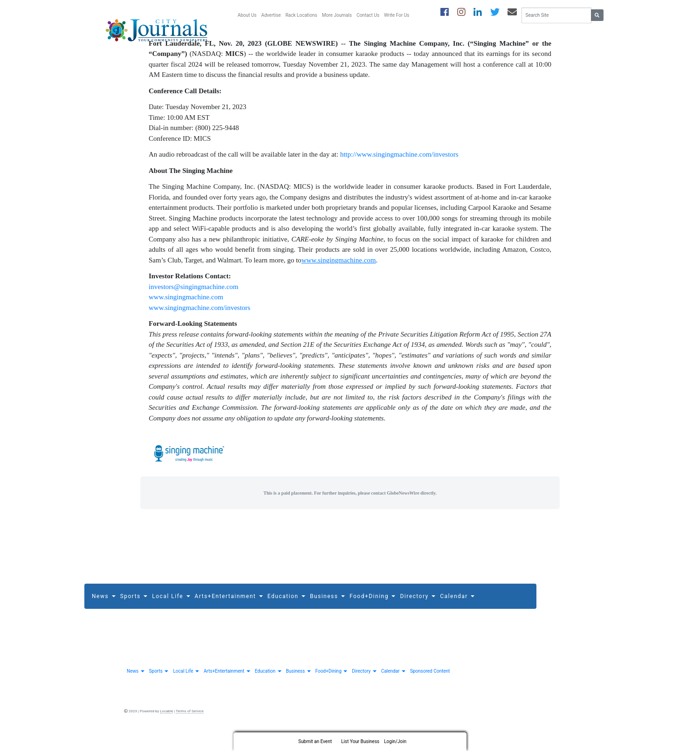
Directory (418, 609)
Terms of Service (190, 725)
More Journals (337, 15)
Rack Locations (301, 15)
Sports (134, 609)
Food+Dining (372, 609)
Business (327, 609)
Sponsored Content (430, 685)
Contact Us (368, 15)
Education (286, 609)
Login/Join (395, 741)
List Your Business (360, 741)
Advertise (271, 15)
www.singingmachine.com (186, 310)
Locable (166, 725)
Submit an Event (315, 741)
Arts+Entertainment (229, 609)
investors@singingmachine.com (194, 300)
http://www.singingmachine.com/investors (399, 168)
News (104, 609)
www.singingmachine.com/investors (199, 321)
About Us (247, 15)
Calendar (457, 609)
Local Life (171, 609)
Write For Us (397, 15)
